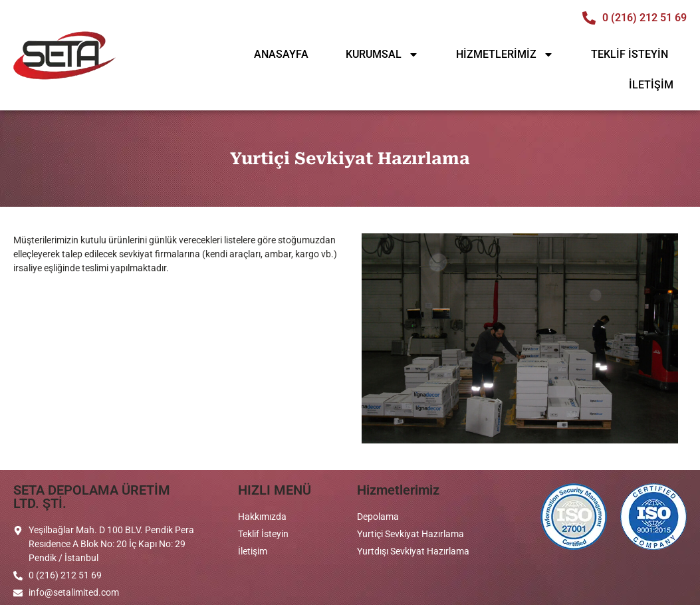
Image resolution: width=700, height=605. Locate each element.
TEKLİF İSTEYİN (630, 54)
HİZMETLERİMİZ (505, 55)
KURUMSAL (382, 55)
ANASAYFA (281, 54)
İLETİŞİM (651, 85)
